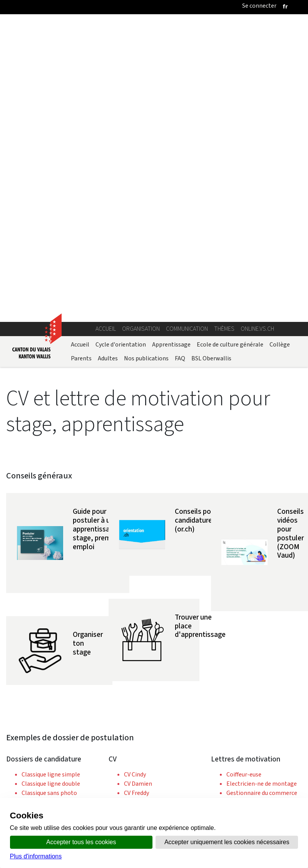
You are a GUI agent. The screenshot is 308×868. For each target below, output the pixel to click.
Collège (280, 46)
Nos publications (146, 60)
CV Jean (134, 513)
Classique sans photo (49, 494)
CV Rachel (137, 541)
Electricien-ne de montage (262, 485)
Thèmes (224, 30)
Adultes (108, 60)
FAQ (180, 60)
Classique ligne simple (51, 476)
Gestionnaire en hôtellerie (261, 513)
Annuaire (86, 796)
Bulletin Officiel (208, 796)
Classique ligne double (51, 485)
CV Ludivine (139, 531)
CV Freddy (136, 494)
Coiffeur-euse (244, 476)
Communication (187, 30)
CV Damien (138, 485)
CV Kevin (135, 522)
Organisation (141, 30)
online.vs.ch (257, 30)
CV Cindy (135, 476)
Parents (81, 60)
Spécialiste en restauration (262, 550)
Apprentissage (171, 46)
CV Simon (136, 550)
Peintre (236, 541)
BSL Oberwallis (211, 60)
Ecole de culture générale (230, 46)
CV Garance (139, 504)
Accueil (106, 30)
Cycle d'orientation (121, 46)
